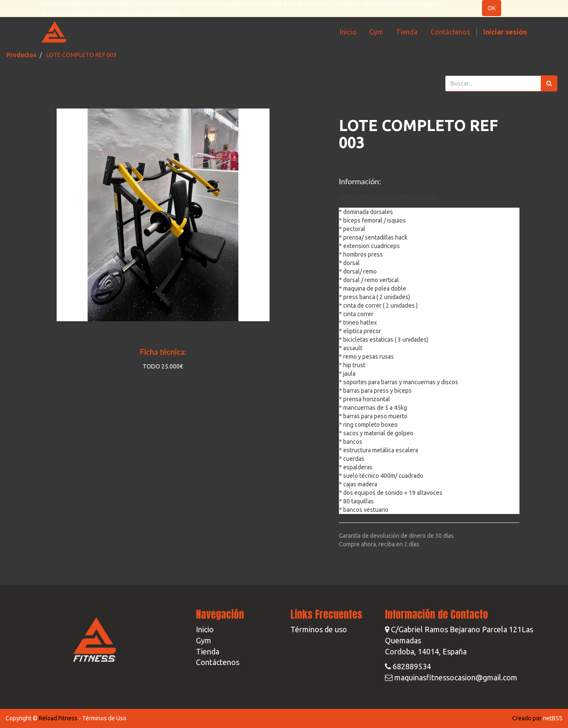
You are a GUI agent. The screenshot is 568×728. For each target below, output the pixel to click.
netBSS (553, 718)
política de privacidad (254, 4)
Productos (21, 55)
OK (492, 8)
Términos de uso (319, 629)
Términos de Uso (104, 718)
